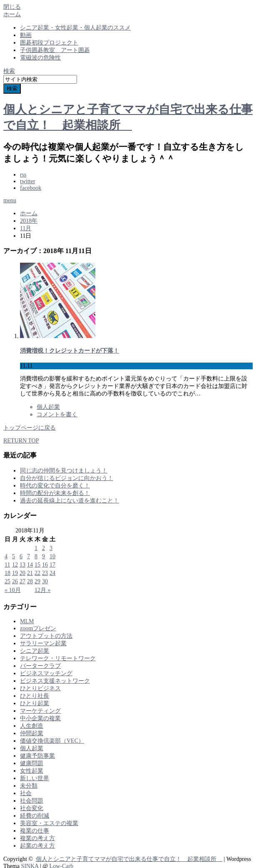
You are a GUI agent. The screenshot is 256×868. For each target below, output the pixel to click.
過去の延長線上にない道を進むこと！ (70, 501)
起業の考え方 (37, 846)
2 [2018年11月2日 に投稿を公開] (43, 548)
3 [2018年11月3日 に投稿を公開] (51, 548)
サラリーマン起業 (43, 643)
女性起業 (32, 771)
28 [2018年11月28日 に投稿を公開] (30, 581)
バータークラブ (40, 666)
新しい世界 (35, 778)
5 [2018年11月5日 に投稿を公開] (14, 556)
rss (23, 175)
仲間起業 (32, 733)
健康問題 (32, 763)
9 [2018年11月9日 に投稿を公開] (43, 556)
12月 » (43, 590)
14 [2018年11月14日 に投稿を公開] (30, 565)
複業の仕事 (35, 831)
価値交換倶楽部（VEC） (52, 741)
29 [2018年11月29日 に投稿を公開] (37, 581)
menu (10, 200)
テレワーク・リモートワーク (58, 658)
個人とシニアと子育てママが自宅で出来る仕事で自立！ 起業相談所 (129, 859)
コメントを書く (57, 414)
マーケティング (40, 711)
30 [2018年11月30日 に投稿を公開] (45, 581)
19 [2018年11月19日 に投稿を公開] (15, 573)
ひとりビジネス (40, 688)
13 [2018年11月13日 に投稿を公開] (22, 565)
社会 (26, 793)
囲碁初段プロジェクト (49, 43)
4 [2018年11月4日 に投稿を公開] (6, 556)
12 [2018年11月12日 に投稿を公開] (15, 565)
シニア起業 (35, 651)
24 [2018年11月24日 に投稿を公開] (52, 573)
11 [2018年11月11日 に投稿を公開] (7, 565)
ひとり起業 (35, 703)
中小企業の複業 (40, 718)
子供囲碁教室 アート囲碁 (55, 50)
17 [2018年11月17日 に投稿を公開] (52, 565)
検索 (9, 71)
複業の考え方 (37, 838)
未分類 (29, 786)
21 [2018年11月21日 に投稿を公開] (30, 573)
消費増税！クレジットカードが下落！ (70, 351)
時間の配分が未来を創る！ (55, 493)
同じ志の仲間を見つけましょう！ (64, 471)
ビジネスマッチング (46, 673)
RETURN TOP (21, 441)
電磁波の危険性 (40, 58)
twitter (28, 181)
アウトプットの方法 (46, 636)
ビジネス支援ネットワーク (55, 681)
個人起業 (48, 407)
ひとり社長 (35, 696)
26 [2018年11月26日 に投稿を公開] (15, 581)
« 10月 (13, 590)
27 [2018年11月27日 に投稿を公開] (22, 581)
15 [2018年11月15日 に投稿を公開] (37, 565)
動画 (26, 35)
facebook (31, 188)
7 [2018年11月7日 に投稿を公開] (29, 556)
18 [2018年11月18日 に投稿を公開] (7, 573)
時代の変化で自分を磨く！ (55, 486)
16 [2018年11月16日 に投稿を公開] (45, 565)
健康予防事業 (37, 756)
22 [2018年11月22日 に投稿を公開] (37, 573)
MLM (27, 621)
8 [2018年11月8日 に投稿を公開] (36, 556)
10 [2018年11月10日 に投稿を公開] (52, 556)
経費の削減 (35, 816)
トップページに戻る (30, 428)
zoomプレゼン (38, 628)
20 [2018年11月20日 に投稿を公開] (22, 573)
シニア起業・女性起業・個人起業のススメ (75, 28)
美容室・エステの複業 (49, 823)
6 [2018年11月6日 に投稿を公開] (21, 556)
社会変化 (32, 808)
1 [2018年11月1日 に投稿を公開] (36, 548)
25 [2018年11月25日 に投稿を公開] (7, 581)
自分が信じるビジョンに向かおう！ (67, 478)
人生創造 (32, 726)
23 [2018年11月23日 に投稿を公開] (45, 573)
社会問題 (32, 801)
